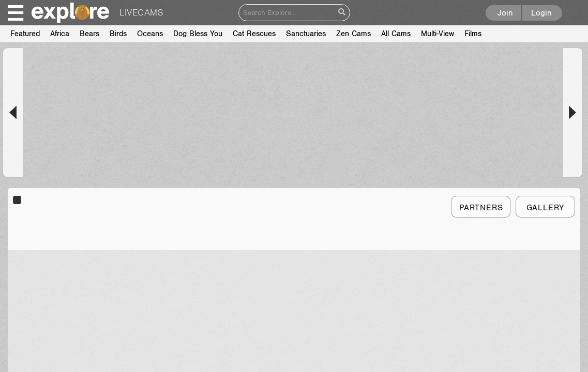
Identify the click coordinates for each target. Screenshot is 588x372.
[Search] (287, 13)
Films (19, 34)
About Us (215, 352)
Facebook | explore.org (453, 352)
